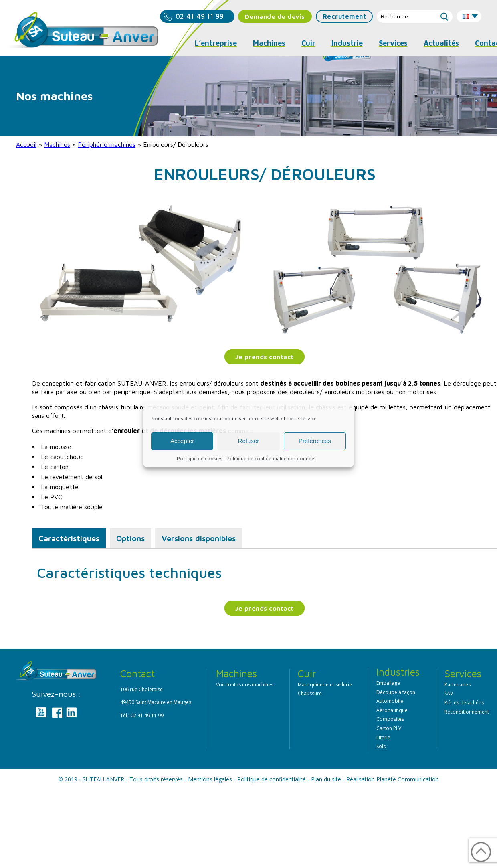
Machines (57, 144)
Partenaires (458, 685)
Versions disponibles (199, 538)
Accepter (182, 441)
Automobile (390, 701)
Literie (383, 737)
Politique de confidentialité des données (272, 458)
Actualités (441, 43)
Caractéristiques (69, 538)
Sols (381, 746)
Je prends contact (265, 357)
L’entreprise (216, 43)
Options (130, 538)
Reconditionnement (467, 712)
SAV (449, 693)
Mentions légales (210, 779)
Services (393, 43)
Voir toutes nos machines (245, 685)
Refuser (249, 441)
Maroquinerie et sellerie (325, 685)
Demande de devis (275, 16)
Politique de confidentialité (272, 779)
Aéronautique (392, 710)
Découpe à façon (396, 692)
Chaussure (310, 693)
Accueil (26, 144)
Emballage (388, 683)
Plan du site (326, 779)
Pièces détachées (464, 703)
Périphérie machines (107, 144)
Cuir (308, 43)
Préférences (315, 441)
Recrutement (344, 16)
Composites (390, 719)
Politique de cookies (200, 458)
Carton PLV (389, 728)
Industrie (347, 43)
